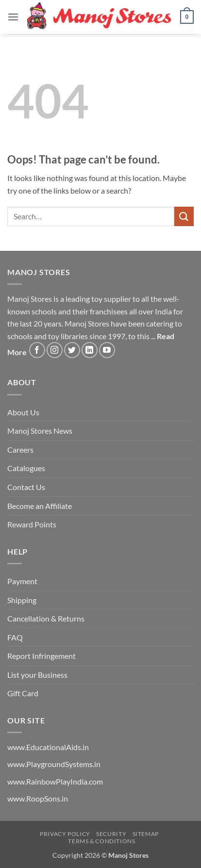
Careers (20, 450)
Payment (22, 581)
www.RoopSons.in (38, 798)
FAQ (15, 637)
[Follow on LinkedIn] (90, 350)
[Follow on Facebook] (37, 350)
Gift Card (23, 693)
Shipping (22, 600)
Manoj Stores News (40, 431)
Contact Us (26, 487)
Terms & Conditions (101, 841)
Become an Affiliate (40, 506)
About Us (23, 412)
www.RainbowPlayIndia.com (55, 781)
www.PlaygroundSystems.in (54, 764)
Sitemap (146, 834)
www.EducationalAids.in (48, 747)
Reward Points (32, 524)
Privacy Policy (65, 834)
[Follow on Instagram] (55, 350)
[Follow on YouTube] (107, 350)
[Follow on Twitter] (72, 350)
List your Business (37, 675)
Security (111, 834)
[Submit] (184, 216)
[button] (13, 17)
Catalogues (26, 468)
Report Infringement (42, 656)
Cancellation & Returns (46, 618)
